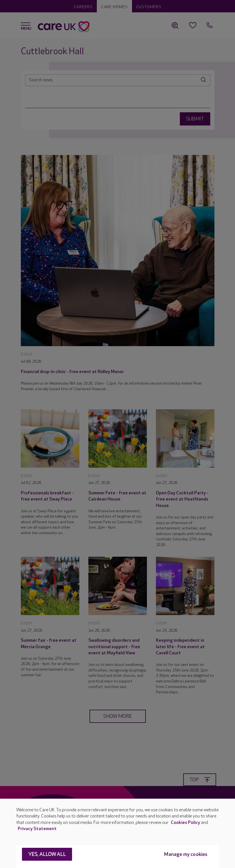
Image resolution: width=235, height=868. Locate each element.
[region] (117, 833)
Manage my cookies (186, 854)
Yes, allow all (47, 854)
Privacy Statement (37, 829)
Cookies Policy (185, 823)
